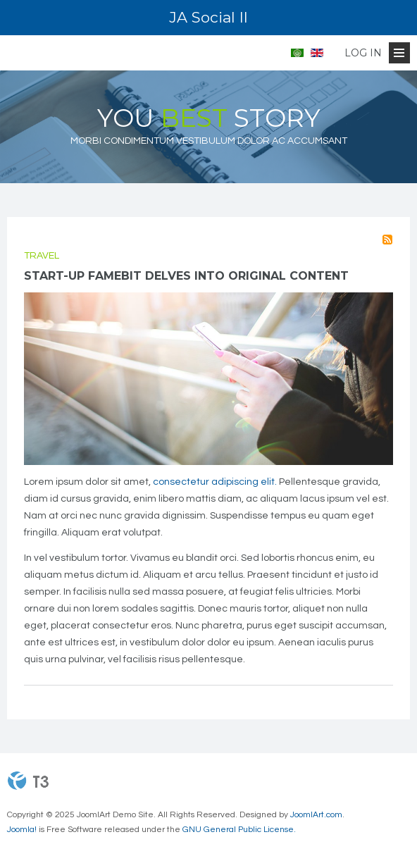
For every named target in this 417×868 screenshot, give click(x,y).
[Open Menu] (399, 53)
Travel (42, 256)
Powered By (28, 781)
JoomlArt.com (316, 815)
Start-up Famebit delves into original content (186, 276)
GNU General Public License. (239, 830)
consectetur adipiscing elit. (215, 482)
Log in (363, 53)
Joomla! (22, 830)
